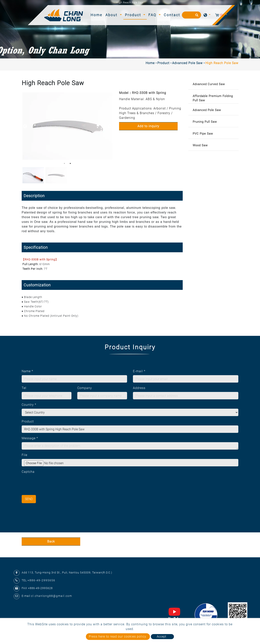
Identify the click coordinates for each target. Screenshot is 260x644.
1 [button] (64, 163)
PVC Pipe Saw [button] (203, 134)
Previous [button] (25, 126)
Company (85, 388)
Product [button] (134, 15)
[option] (67, 126)
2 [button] (70, 163)
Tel (24, 388)
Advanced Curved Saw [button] (209, 84)
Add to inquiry (148, 126)
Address (139, 388)
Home (97, 15)
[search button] (196, 16)
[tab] (213, 84)
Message (30, 438)
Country (29, 405)
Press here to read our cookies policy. (118, 637)
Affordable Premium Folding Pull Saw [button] (213, 98)
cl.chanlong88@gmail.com (52, 596)
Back (51, 541)
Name (27, 371)
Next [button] (109, 126)
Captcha (28, 472)
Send (29, 499)
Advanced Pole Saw (187, 63)
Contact (172, 15)
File (24, 455)
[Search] (191, 15)
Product (163, 63)
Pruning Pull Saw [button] (205, 122)
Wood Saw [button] (200, 145)
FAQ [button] (153, 15)
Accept (161, 637)
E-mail (139, 371)
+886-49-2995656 (41, 580)
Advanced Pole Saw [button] (207, 110)
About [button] (112, 15)
